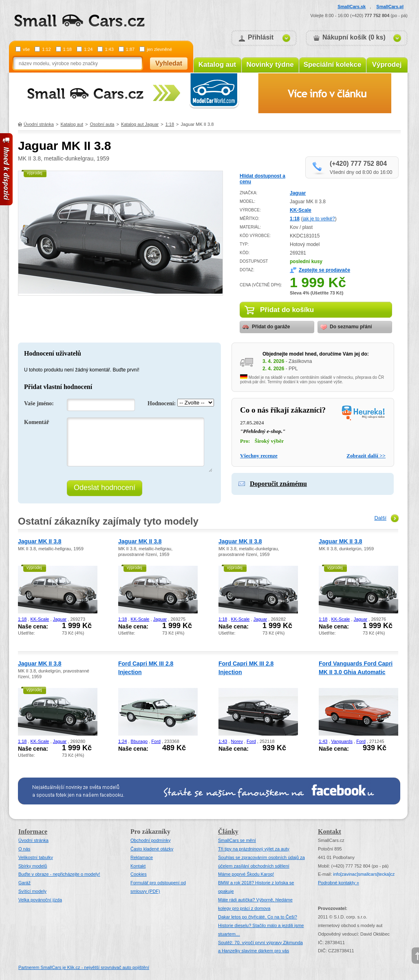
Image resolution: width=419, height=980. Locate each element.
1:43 (109, 49)
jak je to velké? (319, 219)
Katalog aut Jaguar (140, 124)
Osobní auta (102, 124)
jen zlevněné (159, 49)
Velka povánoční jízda (40, 900)
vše (26, 49)
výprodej (35, 173)
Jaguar (298, 193)
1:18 (67, 49)
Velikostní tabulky (36, 857)
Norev (237, 741)
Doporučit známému (278, 484)
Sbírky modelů (33, 866)
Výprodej (387, 65)
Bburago (139, 741)
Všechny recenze (259, 456)
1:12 (46, 49)
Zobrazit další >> (366, 456)
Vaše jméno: (39, 403)
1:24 (88, 49)
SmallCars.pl (390, 7)
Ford (156, 741)
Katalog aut (217, 65)
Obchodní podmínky (150, 840)
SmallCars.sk (352, 7)
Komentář (36, 422)
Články (228, 832)
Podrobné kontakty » (339, 883)
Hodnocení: (162, 403)
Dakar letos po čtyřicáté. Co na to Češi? (258, 917)
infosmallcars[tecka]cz (364, 874)
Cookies (139, 874)
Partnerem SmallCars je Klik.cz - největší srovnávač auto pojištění (84, 967)
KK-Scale (301, 210)
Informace (33, 832)
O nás (24, 849)
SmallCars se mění (237, 840)
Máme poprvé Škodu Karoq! (246, 874)
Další (380, 518)
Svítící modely (32, 891)
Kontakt (138, 866)
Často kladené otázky (152, 849)
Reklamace (142, 857)
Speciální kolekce (333, 65)
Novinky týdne (270, 65)
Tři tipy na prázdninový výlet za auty (254, 849)
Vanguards (342, 741)
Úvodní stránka (39, 124)
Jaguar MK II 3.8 (40, 541)
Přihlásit (261, 37)
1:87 (130, 49)
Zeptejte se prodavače (324, 270)
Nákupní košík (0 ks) (354, 37)
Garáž (24, 883)
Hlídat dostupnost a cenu (262, 179)
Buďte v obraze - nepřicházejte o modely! (59, 874)
